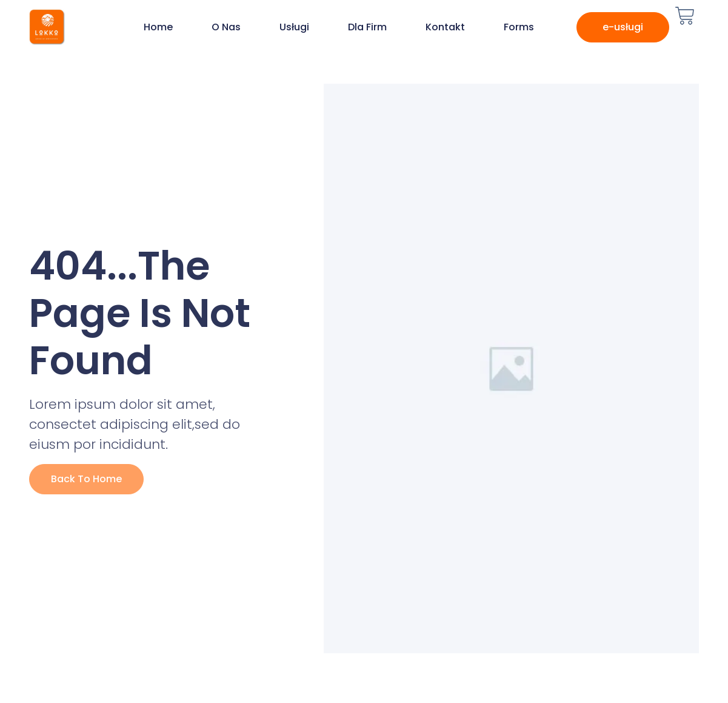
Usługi (294, 27)
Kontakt (445, 27)
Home (158, 27)
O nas (226, 27)
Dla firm (367, 27)
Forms (519, 27)
